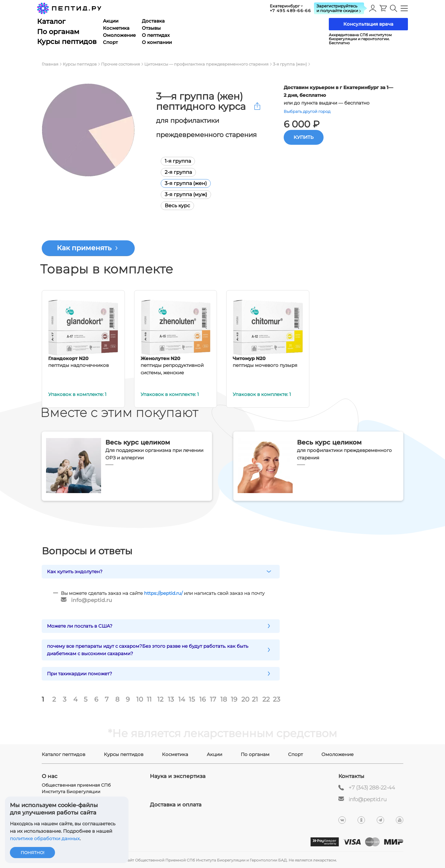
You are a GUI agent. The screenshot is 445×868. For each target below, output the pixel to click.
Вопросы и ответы (87, 551)
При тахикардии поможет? (80, 673)
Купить (304, 137)
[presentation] (383, 8)
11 (149, 699)
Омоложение (119, 35)
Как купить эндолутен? (75, 572)
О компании (157, 42)
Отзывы (151, 28)
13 (171, 699)
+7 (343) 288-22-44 (372, 787)
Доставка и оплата (176, 804)
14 (182, 699)
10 (140, 699)
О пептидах (156, 35)
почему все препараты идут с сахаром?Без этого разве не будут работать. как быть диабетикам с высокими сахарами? (148, 649)
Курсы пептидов (67, 42)
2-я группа (174, 172)
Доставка (153, 21)
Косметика (116, 28)
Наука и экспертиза (178, 776)
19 (234, 699)
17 (213, 699)
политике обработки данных (45, 838)
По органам (58, 32)
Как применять (84, 248)
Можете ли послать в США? (80, 625)
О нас (50, 776)
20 (245, 699)
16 (203, 699)
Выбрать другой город (307, 111)
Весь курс (173, 206)
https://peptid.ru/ (163, 593)
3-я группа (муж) (181, 194)
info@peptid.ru (92, 600)
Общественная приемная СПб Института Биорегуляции (76, 788)
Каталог (51, 21)
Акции (111, 21)
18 (224, 699)
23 (277, 699)
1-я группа (173, 161)
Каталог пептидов (64, 754)
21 (255, 699)
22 (266, 699)
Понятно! (32, 853)
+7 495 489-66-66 (290, 11)
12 (160, 699)
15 (192, 699)
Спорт (110, 42)
